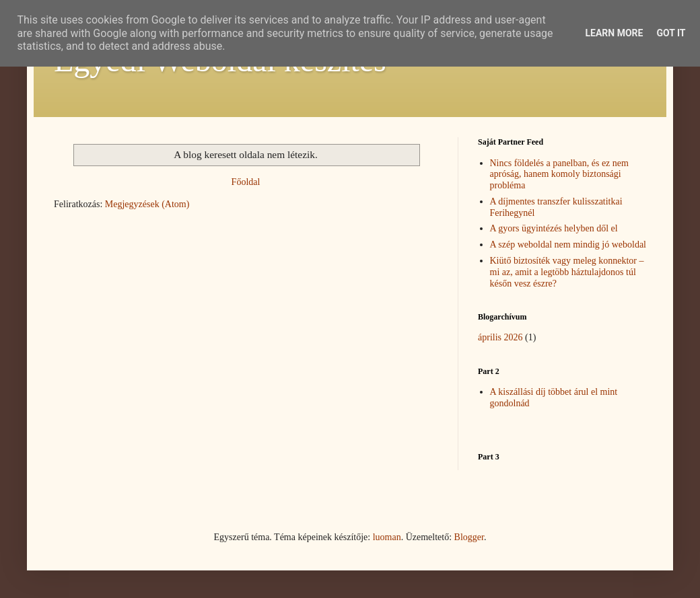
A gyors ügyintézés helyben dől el (554, 228)
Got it (671, 33)
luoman (387, 537)
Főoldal (246, 182)
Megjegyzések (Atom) (147, 204)
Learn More (614, 33)
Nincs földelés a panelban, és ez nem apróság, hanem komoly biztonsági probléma (559, 175)
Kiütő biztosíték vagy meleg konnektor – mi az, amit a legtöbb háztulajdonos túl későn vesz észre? (567, 272)
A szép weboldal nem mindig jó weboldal (568, 245)
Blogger (469, 537)
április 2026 (500, 337)
